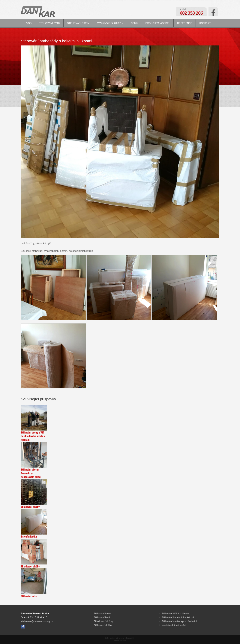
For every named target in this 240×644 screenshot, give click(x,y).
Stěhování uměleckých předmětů (179, 621)
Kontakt (205, 23)
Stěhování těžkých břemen (176, 613)
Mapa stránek (120, 641)
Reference (185, 23)
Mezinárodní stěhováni (174, 625)
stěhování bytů (43, 243)
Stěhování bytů (49, 23)
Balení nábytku (29, 536)
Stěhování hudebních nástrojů (178, 617)
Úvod (28, 23)
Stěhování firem (78, 23)
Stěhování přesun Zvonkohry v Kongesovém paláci (31, 473)
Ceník (135, 23)
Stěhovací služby (109, 23)
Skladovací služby (30, 507)
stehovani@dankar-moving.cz (37, 621)
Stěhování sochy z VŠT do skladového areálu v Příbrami (33, 436)
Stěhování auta (29, 596)
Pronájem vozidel (158, 23)
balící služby (27, 243)
